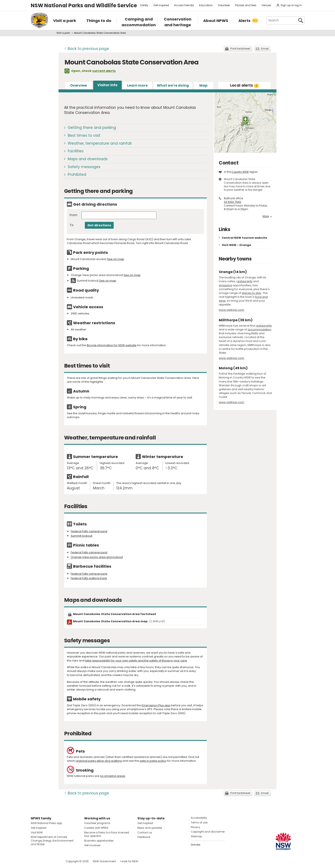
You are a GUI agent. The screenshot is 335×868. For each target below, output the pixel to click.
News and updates (150, 828)
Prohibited (77, 174)
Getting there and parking (92, 128)
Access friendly (184, 5)
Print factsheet (240, 49)
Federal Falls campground (89, 531)
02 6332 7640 (233, 202)
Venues (266, 5)
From (73, 215)
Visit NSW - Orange (236, 245)
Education (206, 5)
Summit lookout (82, 536)
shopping (225, 285)
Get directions (99, 225)
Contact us (145, 832)
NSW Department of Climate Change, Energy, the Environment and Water (52, 841)
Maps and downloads (88, 159)
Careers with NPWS (96, 828)
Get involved (92, 845)
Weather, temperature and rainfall (100, 143)
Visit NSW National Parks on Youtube (53, 861)
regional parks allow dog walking (99, 761)
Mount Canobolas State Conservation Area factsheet (115, 614)
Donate (195, 845)
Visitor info (107, 85)
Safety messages (84, 167)
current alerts (104, 71)
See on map (116, 259)
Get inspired (161, 5)
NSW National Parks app (46, 823)
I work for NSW (129, 861)
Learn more (137, 85)
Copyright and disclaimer (208, 832)
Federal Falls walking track (89, 578)
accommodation (259, 329)
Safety (144, 5)
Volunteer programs (97, 823)
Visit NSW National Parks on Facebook (35, 861)
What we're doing (173, 85)
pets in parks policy (153, 761)
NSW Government (104, 861)
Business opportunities (99, 841)
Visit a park (63, 33)
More (267, 216)
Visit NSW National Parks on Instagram (44, 861)
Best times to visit (84, 135)
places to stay (252, 293)
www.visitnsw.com (231, 310)
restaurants (245, 281)
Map (203, 85)
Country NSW (240, 172)
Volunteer (224, 5)
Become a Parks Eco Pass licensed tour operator (107, 834)
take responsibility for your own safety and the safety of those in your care (136, 661)
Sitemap (196, 836)
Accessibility (199, 818)
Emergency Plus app (156, 705)
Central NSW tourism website (244, 238)
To (72, 225)
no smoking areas (113, 776)
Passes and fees (246, 5)
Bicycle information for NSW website (112, 345)
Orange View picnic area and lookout (97, 557)
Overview (79, 85)
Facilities (76, 151)
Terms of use (199, 822)
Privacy (195, 827)
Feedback (144, 837)
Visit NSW (37, 832)
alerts (245, 85)
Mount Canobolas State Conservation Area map (119, 621)
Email (265, 49)
